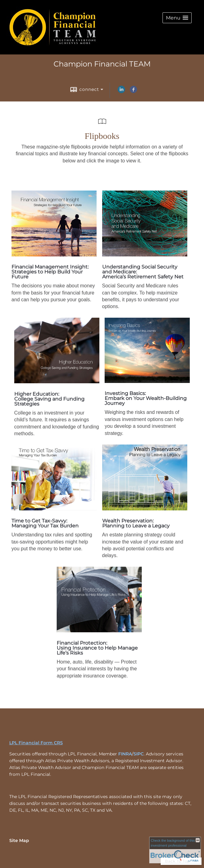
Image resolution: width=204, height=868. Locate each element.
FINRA (125, 754)
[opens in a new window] (54, 255)
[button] (177, 18)
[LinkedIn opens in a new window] (121, 92)
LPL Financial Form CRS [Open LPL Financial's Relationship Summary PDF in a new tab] (36, 743)
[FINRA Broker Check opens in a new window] (175, 850)
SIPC (139, 754)
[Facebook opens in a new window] (133, 92)
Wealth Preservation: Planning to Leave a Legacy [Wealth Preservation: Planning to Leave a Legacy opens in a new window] (136, 523)
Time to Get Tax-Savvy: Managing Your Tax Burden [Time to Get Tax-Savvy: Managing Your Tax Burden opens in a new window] (45, 523)
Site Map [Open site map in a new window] (19, 840)
